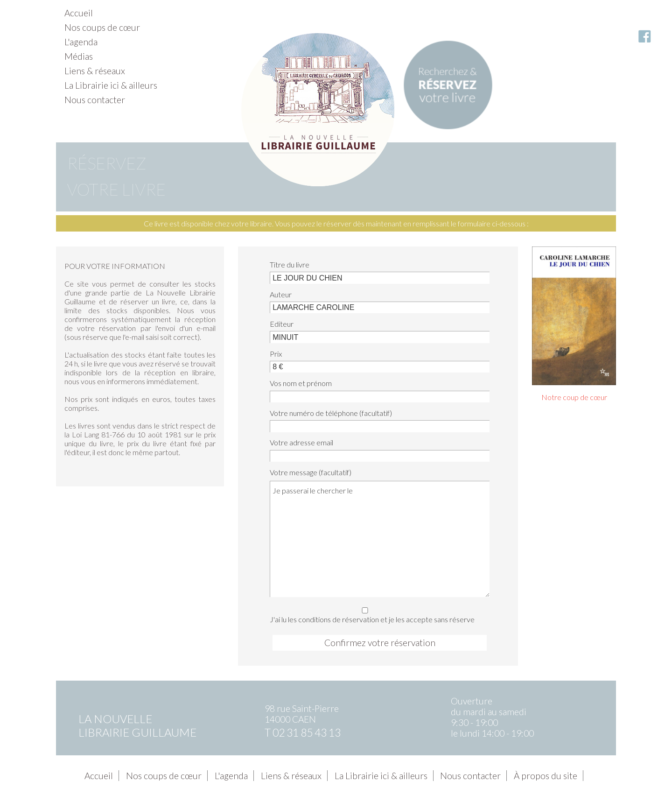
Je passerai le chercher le (380, 539)
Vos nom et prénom (301, 383)
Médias (79, 56)
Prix (276, 354)
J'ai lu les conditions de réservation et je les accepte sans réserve (377, 614)
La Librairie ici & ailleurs (111, 85)
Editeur (282, 324)
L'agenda (81, 42)
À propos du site (546, 776)
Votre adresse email (301, 442)
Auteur (281, 294)
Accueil (79, 13)
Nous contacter (95, 100)
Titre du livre (290, 264)
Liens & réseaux (95, 71)
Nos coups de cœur (102, 27)
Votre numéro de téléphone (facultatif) (331, 413)
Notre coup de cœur (574, 397)
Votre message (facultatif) (311, 472)
